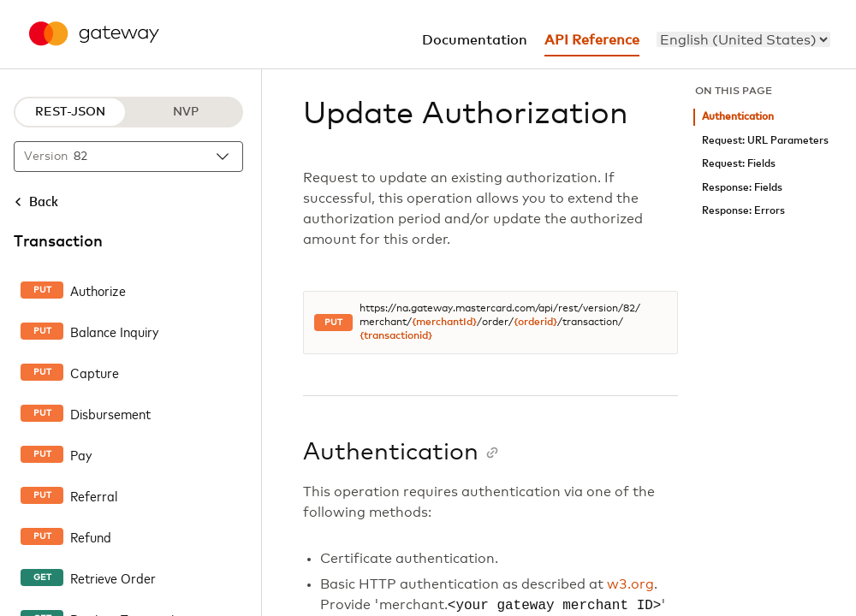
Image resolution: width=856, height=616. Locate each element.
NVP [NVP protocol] (186, 112)
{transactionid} (396, 336)
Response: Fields (742, 188)
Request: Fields (739, 164)
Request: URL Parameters (765, 141)
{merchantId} (444, 323)
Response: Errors (743, 211)
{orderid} (535, 323)
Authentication (738, 117)
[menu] (743, 39)
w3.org (630, 584)
